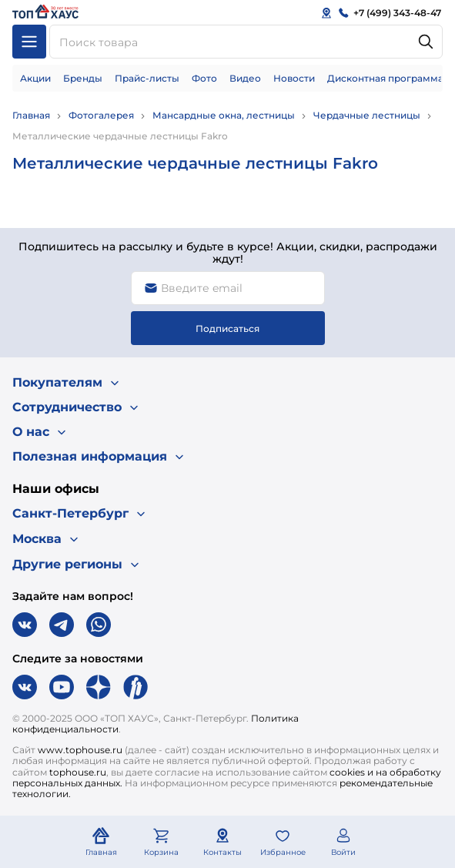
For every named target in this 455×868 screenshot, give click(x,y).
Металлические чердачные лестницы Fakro (120, 136)
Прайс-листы (147, 78)
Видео (245, 78)
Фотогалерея (101, 115)
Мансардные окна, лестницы (224, 115)
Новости (294, 78)
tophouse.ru (78, 772)
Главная (31, 115)
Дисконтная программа (385, 78)
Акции (35, 78)
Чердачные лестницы (367, 115)
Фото (204, 78)
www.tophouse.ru (80, 750)
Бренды (83, 78)
